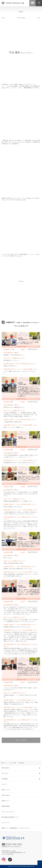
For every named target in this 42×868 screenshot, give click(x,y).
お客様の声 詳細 (21, 346)
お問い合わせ (6, 795)
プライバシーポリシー (8, 812)
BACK (3, 18)
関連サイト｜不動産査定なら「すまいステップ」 (16, 828)
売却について (6, 790)
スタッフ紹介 (13, 763)
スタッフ (4, 784)
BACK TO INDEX (21, 18)
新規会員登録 (6, 806)
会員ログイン (6, 801)
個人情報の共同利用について (10, 817)
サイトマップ (6, 823)
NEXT (39, 18)
